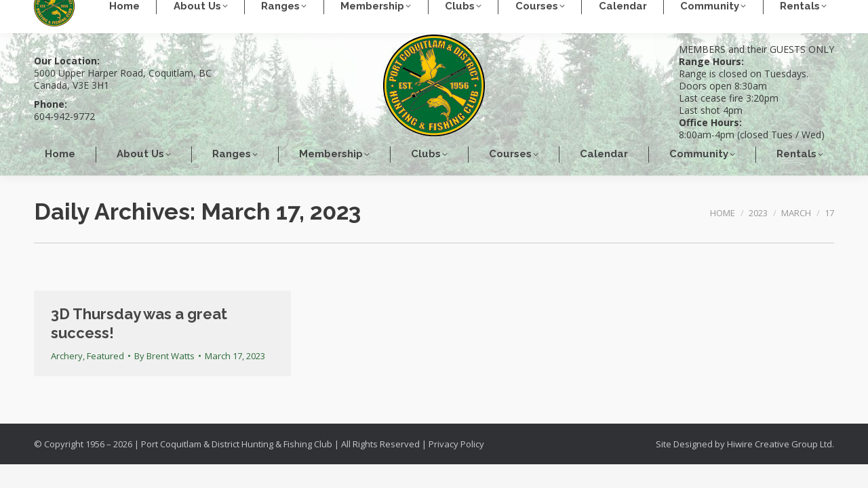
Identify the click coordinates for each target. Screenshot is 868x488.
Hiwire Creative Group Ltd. (781, 444)
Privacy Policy (456, 444)
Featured (105, 356)
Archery (67, 356)
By (164, 356)
